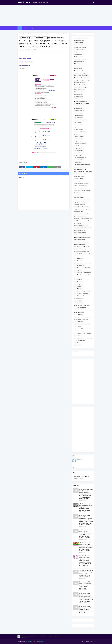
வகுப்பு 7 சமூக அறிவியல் (79, 312)
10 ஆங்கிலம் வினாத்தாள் (79, 40)
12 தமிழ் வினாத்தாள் (78, 108)
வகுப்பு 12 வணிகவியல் (78, 298)
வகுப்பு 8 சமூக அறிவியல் (79, 329)
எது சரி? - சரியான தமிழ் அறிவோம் (81, 183)
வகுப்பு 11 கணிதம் (88, 272)
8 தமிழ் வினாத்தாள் (78, 148)
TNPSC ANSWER (89, 172)
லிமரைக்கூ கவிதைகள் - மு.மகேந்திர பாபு (82, 251)
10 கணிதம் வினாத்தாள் (78, 43)
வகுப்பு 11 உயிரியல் (78, 254)
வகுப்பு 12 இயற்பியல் (78, 289)
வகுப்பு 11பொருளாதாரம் (79, 282)
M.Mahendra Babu (23, 50)
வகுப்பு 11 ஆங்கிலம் (78, 270)
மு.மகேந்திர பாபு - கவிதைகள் (80, 233)
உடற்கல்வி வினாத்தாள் (79, 179)
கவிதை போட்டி (82, 188)
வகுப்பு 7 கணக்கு (77, 319)
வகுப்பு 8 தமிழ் (89, 329)
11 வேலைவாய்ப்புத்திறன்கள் (79, 82)
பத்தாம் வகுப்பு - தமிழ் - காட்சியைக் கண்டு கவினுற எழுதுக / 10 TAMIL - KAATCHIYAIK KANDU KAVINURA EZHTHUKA (86, 507)
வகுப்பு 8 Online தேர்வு (78, 322)
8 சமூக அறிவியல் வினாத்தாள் (80, 143)
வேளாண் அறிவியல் (78, 345)
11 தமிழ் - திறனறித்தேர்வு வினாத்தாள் (81, 75)
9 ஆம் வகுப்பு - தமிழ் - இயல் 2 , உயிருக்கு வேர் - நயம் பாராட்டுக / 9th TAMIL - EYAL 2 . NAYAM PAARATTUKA (86, 585)
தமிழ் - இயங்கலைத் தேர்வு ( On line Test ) (82, 202)
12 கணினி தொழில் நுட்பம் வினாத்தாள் (81, 104)
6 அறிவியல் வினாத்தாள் (79, 113)
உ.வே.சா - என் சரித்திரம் (79, 176)
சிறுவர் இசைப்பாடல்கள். (79, 197)
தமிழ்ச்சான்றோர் (77, 207)
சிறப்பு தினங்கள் (77, 195)
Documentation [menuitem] (42, 28)
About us (74, 462)
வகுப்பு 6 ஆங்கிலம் (78, 305)
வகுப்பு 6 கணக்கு (87, 305)
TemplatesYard (29, 642)
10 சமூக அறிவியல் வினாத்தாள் (80, 47)
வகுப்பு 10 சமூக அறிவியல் (79, 265)
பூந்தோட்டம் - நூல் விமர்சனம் (80, 216)
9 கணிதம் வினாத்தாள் (78, 155)
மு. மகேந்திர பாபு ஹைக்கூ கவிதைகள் (81, 221)
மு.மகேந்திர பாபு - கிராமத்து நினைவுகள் (82, 237)
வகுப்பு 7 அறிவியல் (78, 317)
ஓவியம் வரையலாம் (83, 186)
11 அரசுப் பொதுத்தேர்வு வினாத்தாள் (81, 59)
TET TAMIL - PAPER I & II (83, 167)
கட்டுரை (76, 188)
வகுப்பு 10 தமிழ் (77, 268)
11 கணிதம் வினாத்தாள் (78, 71)
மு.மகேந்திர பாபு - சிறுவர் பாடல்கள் (81, 242)
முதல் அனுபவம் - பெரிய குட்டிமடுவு (81, 247)
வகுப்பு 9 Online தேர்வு (78, 331)
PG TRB (75, 167)
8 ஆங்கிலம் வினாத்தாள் (79, 139)
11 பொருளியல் (87, 78)
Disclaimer (74, 461)
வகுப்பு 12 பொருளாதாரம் (79, 296)
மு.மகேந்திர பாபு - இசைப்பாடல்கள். (81, 226)
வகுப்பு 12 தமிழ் (87, 254)
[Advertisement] (56, 16)
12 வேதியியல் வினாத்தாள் (79, 111)
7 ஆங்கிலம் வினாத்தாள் (79, 129)
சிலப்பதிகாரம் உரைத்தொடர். (80, 193)
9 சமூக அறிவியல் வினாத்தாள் (80, 158)
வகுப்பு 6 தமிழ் (89, 310)
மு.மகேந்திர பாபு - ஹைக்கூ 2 (80, 244)
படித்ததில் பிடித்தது (78, 209)
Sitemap (74, 457)
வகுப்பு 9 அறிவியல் (78, 333)
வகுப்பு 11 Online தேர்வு (87, 268)
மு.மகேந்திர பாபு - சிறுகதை (79, 240)
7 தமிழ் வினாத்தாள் (78, 134)
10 (74, 38)
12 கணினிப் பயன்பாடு (78, 106)
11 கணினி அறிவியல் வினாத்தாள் (80, 73)
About (40, 2)
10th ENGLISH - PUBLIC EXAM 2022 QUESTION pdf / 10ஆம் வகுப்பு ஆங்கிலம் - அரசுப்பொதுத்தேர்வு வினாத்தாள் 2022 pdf (86, 574)
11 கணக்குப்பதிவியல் (78, 68)
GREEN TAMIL (24, 2)
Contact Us (92, 642)
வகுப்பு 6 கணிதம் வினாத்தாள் (80, 308)
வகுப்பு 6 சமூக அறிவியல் (79, 310)
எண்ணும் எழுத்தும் (78, 181)
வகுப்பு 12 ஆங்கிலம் (78, 286)
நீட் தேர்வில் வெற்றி (86, 207)
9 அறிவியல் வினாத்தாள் (79, 150)
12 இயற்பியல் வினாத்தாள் (79, 92)
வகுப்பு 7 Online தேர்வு (78, 315)
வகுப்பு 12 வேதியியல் (78, 284)
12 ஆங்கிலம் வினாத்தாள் (79, 90)
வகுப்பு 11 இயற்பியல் (78, 272)
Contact (45, 2)
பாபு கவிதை (87, 214)
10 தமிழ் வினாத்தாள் (78, 54)
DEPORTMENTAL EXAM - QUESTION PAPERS (82, 165)
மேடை (87, 249)
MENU (73, 468)
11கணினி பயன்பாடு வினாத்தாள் (80, 85)
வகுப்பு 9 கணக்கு (77, 336)
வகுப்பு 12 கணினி (77, 294)
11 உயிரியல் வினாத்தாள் (79, 66)
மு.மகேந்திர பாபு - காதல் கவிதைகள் (81, 235)
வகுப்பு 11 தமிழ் (86, 275)
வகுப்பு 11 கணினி (77, 275)
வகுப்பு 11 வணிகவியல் (78, 277)
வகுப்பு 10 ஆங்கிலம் (78, 263)
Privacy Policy (75, 458)
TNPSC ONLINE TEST (78, 174)
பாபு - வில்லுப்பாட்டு (78, 214)
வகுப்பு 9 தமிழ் (89, 338)
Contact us (74, 463)
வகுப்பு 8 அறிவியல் (78, 324)
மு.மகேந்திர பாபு (77, 223)
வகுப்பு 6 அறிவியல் (78, 256)
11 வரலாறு (76, 80)
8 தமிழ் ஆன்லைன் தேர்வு (79, 146)
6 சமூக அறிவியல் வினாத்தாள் (80, 120)
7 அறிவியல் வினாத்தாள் (79, 127)
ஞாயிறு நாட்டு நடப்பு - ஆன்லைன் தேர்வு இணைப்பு (82, 200)
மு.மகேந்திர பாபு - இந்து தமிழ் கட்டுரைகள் (82, 228)
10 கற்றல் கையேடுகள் (78, 45)
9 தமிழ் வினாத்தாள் (78, 162)
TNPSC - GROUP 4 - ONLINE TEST (80, 169)
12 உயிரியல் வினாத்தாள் (79, 94)
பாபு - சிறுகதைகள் (87, 209)
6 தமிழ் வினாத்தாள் (78, 122)
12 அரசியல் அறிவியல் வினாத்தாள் (81, 87)
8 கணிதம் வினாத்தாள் (78, 141)
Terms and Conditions (77, 459)
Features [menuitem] (25, 28)
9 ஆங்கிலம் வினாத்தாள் (79, 153)
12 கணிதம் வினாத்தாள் (78, 99)
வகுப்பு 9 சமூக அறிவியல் (79, 338)
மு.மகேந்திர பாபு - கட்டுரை (79, 230)
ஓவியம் (75, 186)
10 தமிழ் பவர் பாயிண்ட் (79, 52)
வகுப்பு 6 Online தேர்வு (78, 303)
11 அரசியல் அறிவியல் (78, 57)
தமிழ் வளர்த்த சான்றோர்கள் (79, 204)
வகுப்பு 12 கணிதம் (87, 291)
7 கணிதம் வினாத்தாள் (78, 125)
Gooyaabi (41, 642)
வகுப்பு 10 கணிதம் (25, 34)
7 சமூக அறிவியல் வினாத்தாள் (80, 132)
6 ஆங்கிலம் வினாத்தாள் (79, 115)
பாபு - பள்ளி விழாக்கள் (78, 211)
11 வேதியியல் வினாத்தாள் (85, 80)
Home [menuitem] (20, 28)
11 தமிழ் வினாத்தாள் (78, 78)
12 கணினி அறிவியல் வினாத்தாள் (80, 101)
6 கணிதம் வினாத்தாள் (78, 118)
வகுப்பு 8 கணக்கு (77, 326)
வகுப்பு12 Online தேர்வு (78, 343)
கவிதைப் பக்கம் (77, 190)
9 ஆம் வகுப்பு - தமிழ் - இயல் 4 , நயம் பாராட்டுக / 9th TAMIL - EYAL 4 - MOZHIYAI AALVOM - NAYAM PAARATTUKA (86, 609)
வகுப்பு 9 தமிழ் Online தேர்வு (80, 340)
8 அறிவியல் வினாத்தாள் (79, 136)
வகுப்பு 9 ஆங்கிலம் (87, 333)
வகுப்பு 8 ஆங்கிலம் (88, 324)
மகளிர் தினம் (76, 218)
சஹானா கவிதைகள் (86, 190)
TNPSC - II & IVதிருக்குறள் (79, 172)
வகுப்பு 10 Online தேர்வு (79, 258)
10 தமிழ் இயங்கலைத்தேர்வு (79, 50)
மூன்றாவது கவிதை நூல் (79, 249)
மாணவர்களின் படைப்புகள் (86, 218)
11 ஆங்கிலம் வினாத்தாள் (79, 61)
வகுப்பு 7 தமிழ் (85, 319)
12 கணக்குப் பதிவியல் (78, 97)
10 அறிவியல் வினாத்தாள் (82, 38)
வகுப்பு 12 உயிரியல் (78, 291)
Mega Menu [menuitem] (33, 28)
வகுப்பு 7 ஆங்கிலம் (87, 317)
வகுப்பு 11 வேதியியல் (78, 279)
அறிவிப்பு (85, 174)
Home (35, 2)
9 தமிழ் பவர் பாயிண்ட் (78, 160)
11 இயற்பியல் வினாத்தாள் (79, 64)
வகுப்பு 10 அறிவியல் (78, 261)
